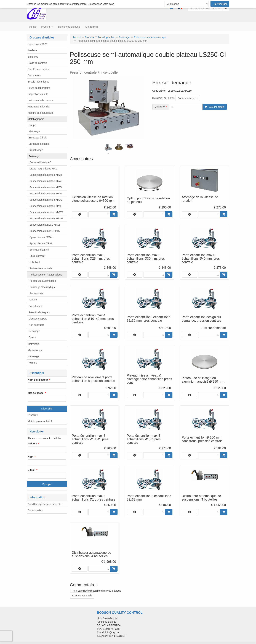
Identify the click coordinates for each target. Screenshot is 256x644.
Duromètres (34, 75)
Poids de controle (37, 63)
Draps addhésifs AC (41, 162)
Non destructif (36, 325)
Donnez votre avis (188, 98)
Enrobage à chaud (39, 144)
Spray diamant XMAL (41, 237)
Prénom (32, 444)
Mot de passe (36, 393)
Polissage (34, 156)
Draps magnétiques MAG (43, 169)
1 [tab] (108, 154)
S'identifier (47, 409)
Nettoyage (34, 331)
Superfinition (36, 306)
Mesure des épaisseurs (41, 113)
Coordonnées (35, 510)
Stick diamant (37, 256)
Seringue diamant (39, 250)
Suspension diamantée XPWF (46, 218)
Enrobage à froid (38, 138)
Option (33, 300)
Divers (32, 337)
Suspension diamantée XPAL (46, 206)
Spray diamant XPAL (41, 243)
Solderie (32, 50)
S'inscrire (33, 415)
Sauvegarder (220, 4)
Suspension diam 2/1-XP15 (45, 231)
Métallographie (36, 119)
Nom (30, 457)
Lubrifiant (35, 262)
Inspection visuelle (38, 94)
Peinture (32, 363)
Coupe (32, 125)
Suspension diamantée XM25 (46, 175)
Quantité (160, 107)
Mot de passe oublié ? (40, 421)
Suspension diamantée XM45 (46, 181)
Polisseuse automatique (43, 281)
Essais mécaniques (38, 82)
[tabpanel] (108, 147)
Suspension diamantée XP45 (46, 194)
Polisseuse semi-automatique (46, 275)
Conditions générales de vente (45, 504)
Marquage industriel (39, 107)
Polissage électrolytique (43, 287)
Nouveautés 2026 (38, 44)
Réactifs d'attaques (39, 312)
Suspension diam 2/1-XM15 (45, 225)
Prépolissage (36, 150)
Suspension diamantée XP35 (46, 187)
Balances (33, 57)
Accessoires (36, 293)
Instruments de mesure (40, 100)
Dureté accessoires (38, 69)
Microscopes (35, 350)
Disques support (38, 319)
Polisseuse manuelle (41, 268)
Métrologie (34, 344)
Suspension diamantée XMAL (46, 200)
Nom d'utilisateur (38, 380)
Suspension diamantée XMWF (46, 212)
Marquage (34, 131)
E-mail (31, 470)
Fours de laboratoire (39, 88)
